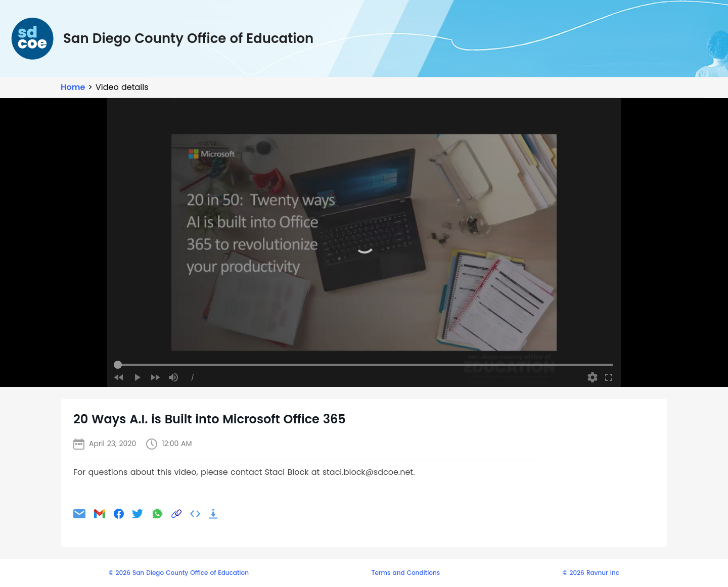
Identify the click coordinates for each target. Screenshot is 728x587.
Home (73, 87)
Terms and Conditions (406, 573)
